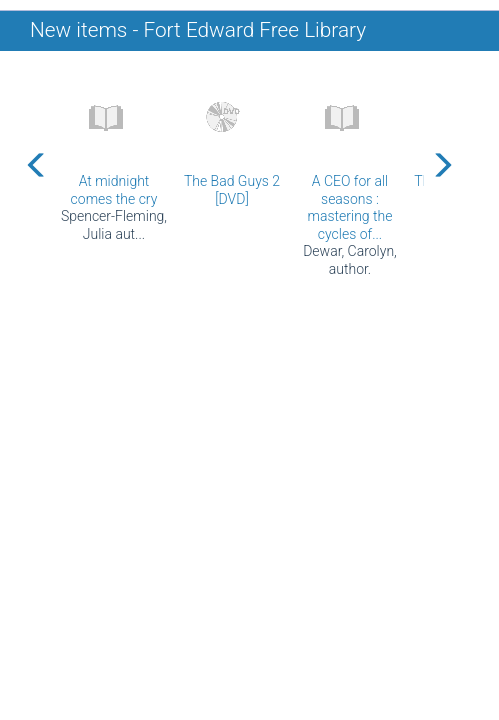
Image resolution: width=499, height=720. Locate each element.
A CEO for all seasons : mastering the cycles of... (350, 207)
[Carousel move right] (442, 165)
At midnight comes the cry (114, 190)
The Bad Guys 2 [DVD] (232, 190)
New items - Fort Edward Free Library (198, 30)
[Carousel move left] (37, 165)
